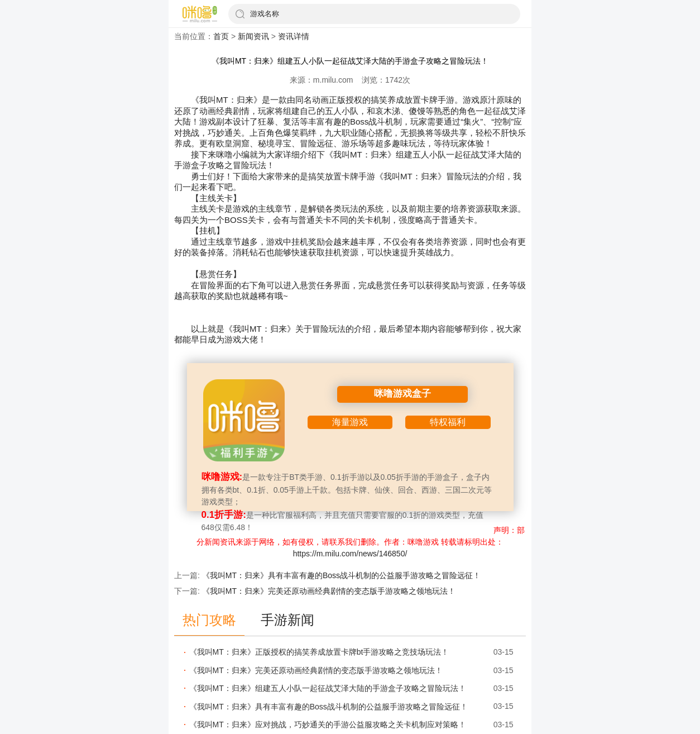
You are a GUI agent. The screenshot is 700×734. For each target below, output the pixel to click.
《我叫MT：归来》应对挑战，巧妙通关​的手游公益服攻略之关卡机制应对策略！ (328, 725)
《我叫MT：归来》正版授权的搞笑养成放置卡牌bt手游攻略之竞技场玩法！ (319, 652)
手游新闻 (287, 620)
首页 (221, 36)
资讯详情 (294, 36)
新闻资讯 (253, 36)
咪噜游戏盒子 (402, 394)
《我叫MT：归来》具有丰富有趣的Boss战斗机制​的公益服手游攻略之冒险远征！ (341, 575)
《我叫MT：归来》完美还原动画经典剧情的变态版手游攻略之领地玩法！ (329, 591)
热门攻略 (209, 620)
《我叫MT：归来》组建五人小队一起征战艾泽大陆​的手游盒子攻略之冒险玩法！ (328, 688)
